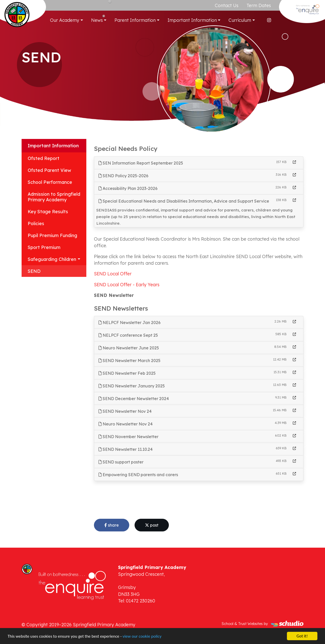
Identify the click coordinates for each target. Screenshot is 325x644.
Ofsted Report (44, 158)
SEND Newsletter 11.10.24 (126, 449)
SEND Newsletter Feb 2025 (127, 373)
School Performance (50, 182)
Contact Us (227, 5)
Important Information (192, 20)
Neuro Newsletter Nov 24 (126, 424)
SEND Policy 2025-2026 (123, 176)
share (112, 525)
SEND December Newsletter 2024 (134, 399)
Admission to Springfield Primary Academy (54, 197)
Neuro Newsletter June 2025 (129, 348)
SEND (34, 271)
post (152, 525)
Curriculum (240, 20)
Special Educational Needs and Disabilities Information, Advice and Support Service (184, 201)
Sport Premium (44, 247)
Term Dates (259, 5)
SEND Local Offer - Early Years (127, 284)
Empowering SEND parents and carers (138, 475)
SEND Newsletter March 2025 (129, 361)
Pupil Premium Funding (52, 235)
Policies (36, 223)
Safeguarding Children (52, 259)
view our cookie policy (142, 637)
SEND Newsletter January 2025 (132, 386)
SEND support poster (121, 462)
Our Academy (65, 20)
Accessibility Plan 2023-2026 (128, 188)
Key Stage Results (48, 211)
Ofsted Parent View (49, 170)
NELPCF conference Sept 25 (128, 335)
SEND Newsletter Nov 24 (125, 411)
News (97, 20)
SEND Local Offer (113, 274)
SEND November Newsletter (128, 437)
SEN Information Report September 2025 (141, 163)
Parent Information (135, 20)
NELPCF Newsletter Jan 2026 (129, 323)
